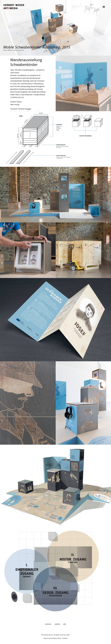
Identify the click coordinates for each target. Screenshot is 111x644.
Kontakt (65, 638)
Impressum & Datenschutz (52, 638)
